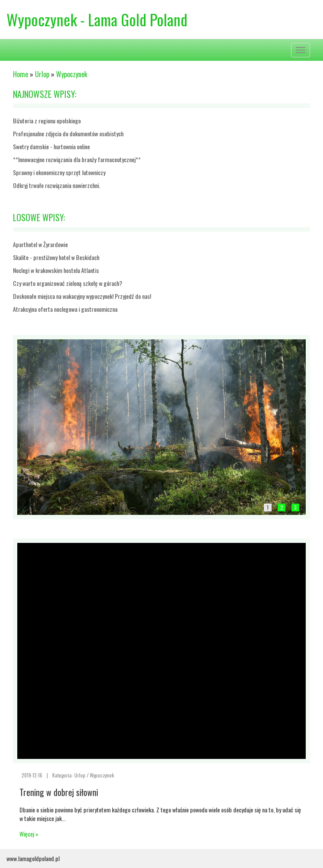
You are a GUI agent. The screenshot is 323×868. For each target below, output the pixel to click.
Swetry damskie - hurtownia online (51, 146)
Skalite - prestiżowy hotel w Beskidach (56, 257)
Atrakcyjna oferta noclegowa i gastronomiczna (65, 309)
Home (21, 74)
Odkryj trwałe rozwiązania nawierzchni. (57, 185)
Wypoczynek (72, 74)
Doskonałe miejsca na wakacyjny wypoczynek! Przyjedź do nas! (82, 296)
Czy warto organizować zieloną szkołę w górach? (68, 283)
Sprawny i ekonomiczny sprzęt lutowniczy (59, 172)
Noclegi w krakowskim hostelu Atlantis (56, 270)
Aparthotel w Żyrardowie (40, 244)
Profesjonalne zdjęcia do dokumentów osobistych (68, 133)
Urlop (42, 74)
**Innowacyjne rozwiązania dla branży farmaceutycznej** (77, 159)
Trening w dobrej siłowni (59, 792)
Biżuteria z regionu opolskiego (47, 121)
